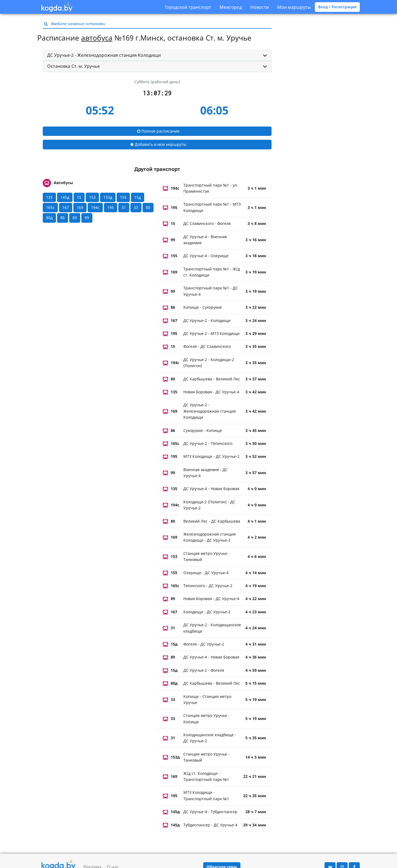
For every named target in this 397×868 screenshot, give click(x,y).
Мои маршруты (294, 7)
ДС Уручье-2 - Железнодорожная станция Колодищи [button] (104, 55)
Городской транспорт (188, 7)
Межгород (231, 7)
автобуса (97, 38)
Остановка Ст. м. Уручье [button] (73, 66)
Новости (260, 7)
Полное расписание (158, 131)
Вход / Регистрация (337, 7)
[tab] (157, 55)
